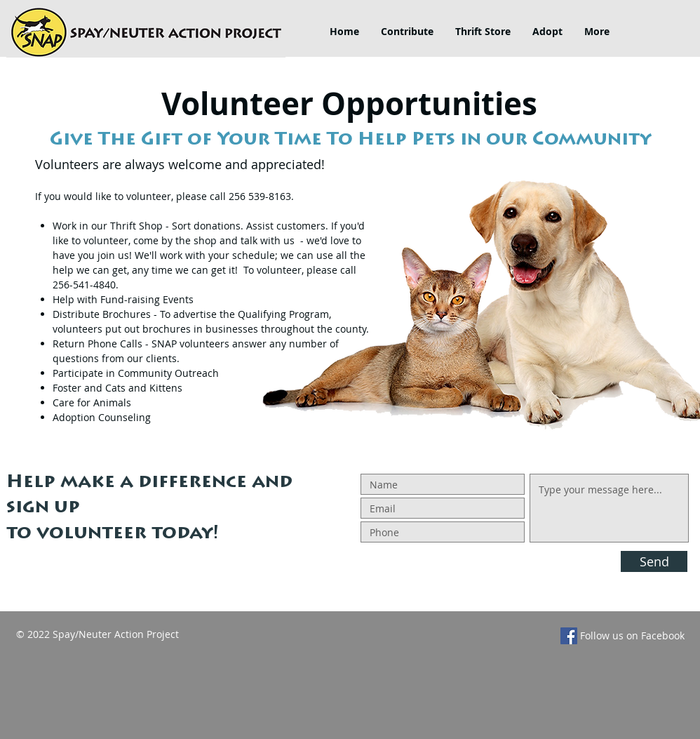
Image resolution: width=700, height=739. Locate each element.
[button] (407, 32)
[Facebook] (569, 636)
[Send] (654, 561)
